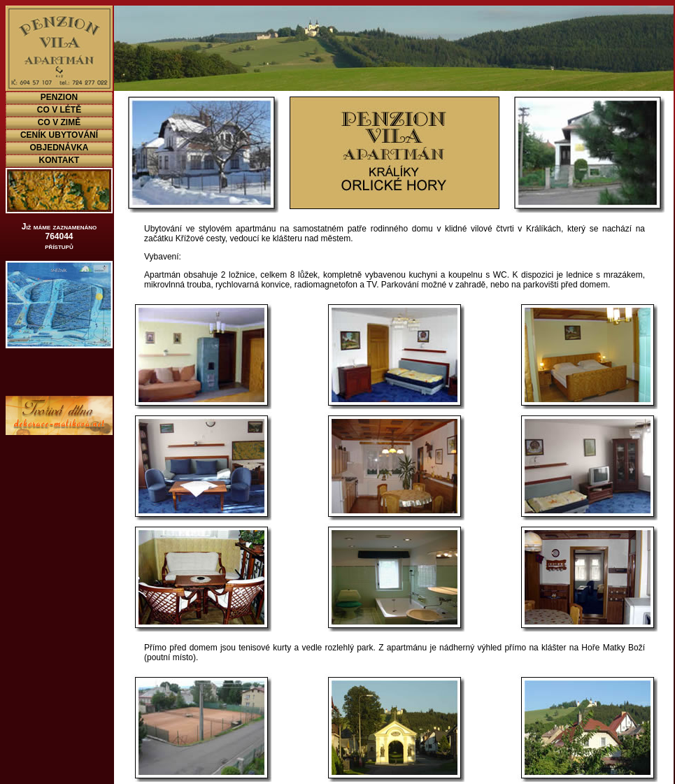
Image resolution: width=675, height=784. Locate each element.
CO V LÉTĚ (59, 110)
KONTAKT (59, 160)
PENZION (59, 97)
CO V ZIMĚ (59, 122)
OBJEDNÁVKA (59, 148)
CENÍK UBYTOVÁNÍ (59, 135)
